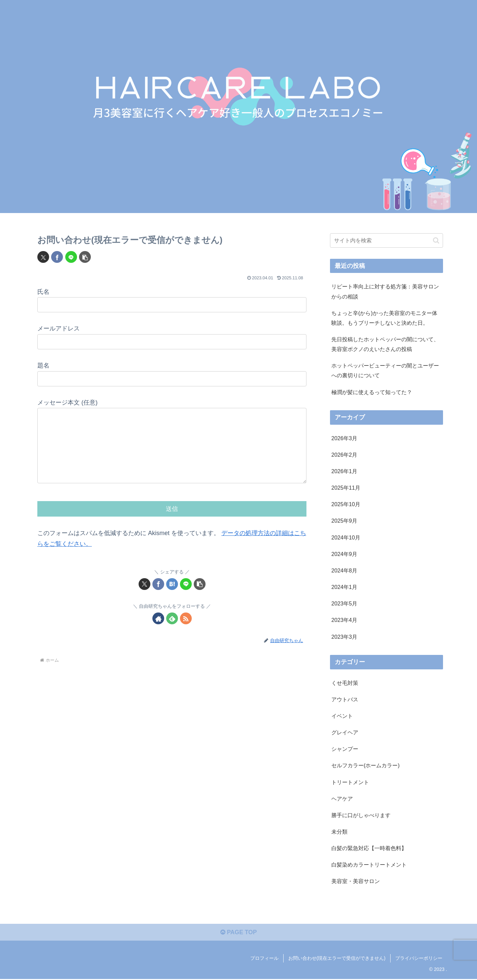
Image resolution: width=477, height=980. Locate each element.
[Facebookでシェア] (57, 257)
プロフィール (264, 959)
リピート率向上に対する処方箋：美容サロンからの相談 (385, 291)
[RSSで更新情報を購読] (186, 632)
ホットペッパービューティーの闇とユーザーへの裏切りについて (385, 370)
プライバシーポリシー (419, 959)
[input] (387, 240)
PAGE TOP (238, 933)
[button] (85, 257)
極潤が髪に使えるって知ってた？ (372, 392)
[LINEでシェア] (71, 257)
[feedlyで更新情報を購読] (172, 632)
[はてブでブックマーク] (172, 598)
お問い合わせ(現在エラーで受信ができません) (337, 959)
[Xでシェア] (43, 257)
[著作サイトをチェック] (158, 632)
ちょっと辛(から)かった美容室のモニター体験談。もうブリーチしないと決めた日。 (384, 318)
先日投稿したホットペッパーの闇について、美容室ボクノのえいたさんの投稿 (385, 344)
